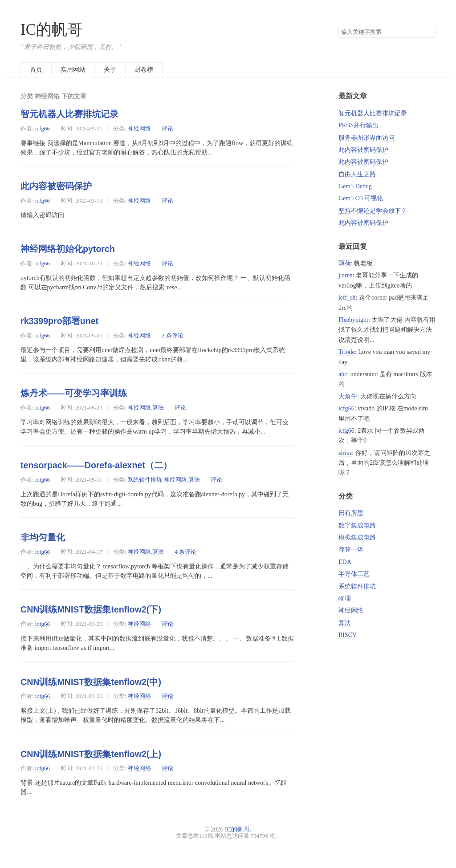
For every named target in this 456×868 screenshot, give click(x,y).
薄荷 (345, 263)
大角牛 (348, 396)
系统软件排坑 (145, 480)
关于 (110, 70)
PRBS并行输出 (358, 125)
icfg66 (43, 128)
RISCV (348, 635)
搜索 (428, 32)
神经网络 (139, 128)
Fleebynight (353, 320)
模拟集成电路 (357, 537)
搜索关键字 (338, 26)
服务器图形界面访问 (366, 138)
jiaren (346, 275)
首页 (36, 70)
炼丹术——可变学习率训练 (74, 393)
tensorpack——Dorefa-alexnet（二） (96, 465)
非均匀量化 (43, 537)
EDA (345, 562)
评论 (167, 128)
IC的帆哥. (238, 829)
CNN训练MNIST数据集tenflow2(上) (91, 754)
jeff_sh (347, 298)
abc (343, 374)
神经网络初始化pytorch (68, 249)
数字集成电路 (357, 525)
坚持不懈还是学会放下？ (373, 211)
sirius (345, 453)
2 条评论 (173, 335)
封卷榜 (144, 70)
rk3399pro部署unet (59, 321)
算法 (158, 408)
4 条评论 (185, 552)
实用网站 (73, 70)
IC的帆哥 (52, 30)
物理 (345, 598)
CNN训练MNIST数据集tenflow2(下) (91, 609)
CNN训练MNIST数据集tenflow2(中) (91, 682)
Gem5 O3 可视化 (361, 198)
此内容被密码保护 (56, 186)
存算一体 (351, 550)
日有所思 (351, 513)
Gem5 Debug (355, 186)
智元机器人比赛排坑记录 (69, 114)
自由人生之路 (357, 174)
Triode (347, 352)
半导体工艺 (354, 574)
